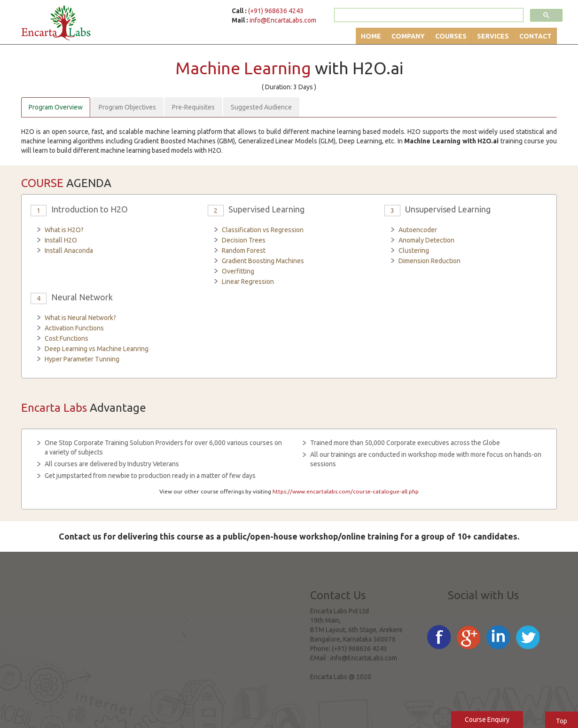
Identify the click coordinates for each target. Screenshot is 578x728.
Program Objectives (127, 107)
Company (408, 36)
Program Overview (56, 107)
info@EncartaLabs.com (283, 20)
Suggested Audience (261, 107)
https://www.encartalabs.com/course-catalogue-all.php (346, 491)
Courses (451, 36)
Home (371, 36)
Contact (535, 36)
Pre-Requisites (193, 107)
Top (562, 721)
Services (493, 36)
